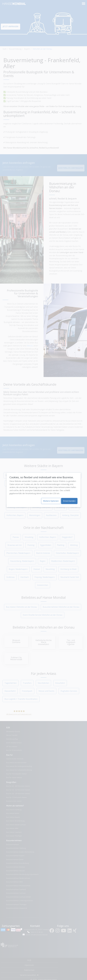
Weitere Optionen (51, 501)
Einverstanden (69, 501)
